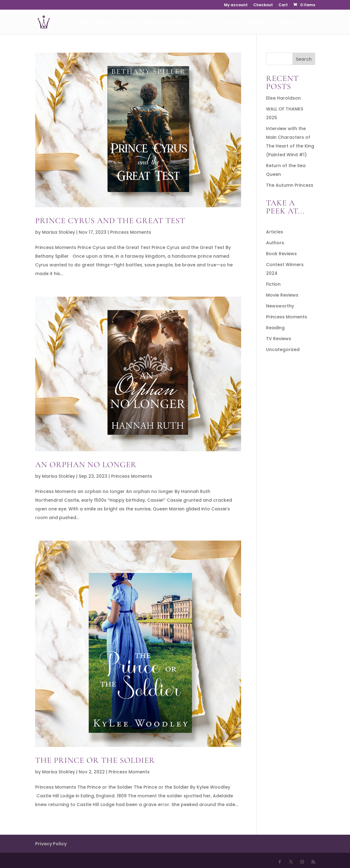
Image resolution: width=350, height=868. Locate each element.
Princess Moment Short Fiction (179, 22)
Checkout (263, 5)
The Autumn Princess (290, 185)
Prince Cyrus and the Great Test (110, 221)
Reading (275, 328)
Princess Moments (131, 232)
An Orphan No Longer (86, 464)
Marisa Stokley (58, 232)
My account (236, 5)
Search (304, 59)
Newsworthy (280, 306)
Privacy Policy (51, 844)
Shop (83, 22)
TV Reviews (279, 339)
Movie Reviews (282, 295)
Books (103, 22)
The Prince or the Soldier (95, 760)
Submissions (288, 22)
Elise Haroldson (283, 98)
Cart (283, 5)
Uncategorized (283, 350)
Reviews (257, 22)
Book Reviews (281, 254)
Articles (231, 22)
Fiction (273, 284)
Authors (127, 22)
